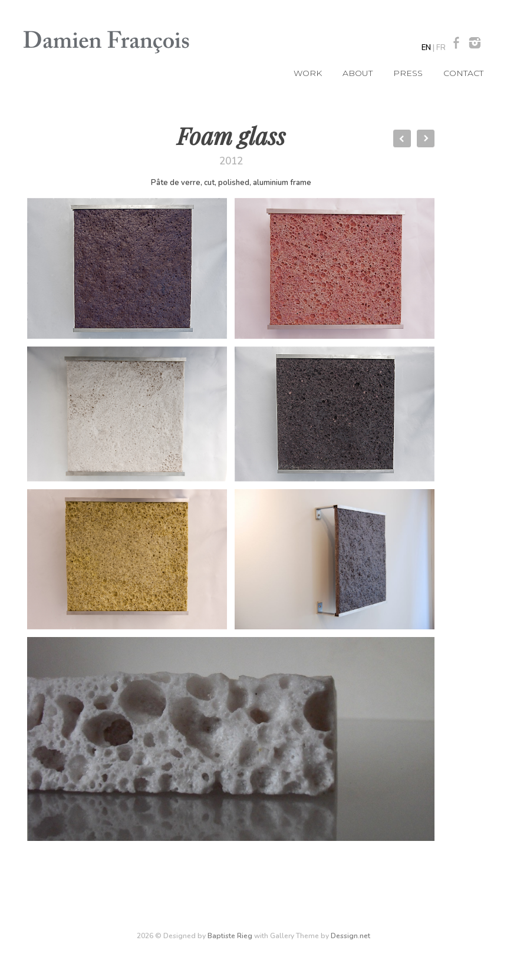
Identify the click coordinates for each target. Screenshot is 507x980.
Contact (463, 73)
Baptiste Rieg (230, 936)
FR (441, 48)
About (358, 73)
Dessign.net (350, 936)
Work (308, 73)
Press (408, 73)
